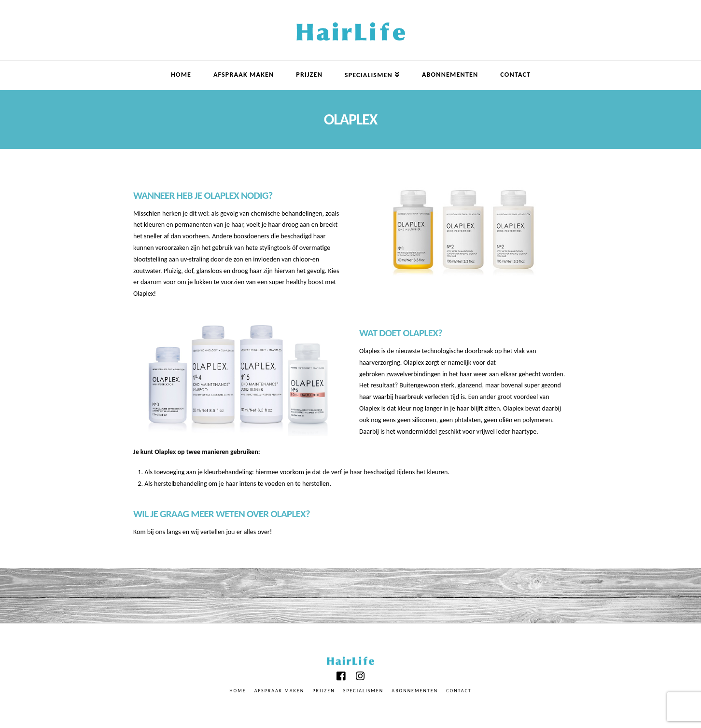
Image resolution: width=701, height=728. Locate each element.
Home (238, 691)
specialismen (363, 691)
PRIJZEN (323, 691)
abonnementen (415, 691)
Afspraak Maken (279, 691)
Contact (459, 691)
